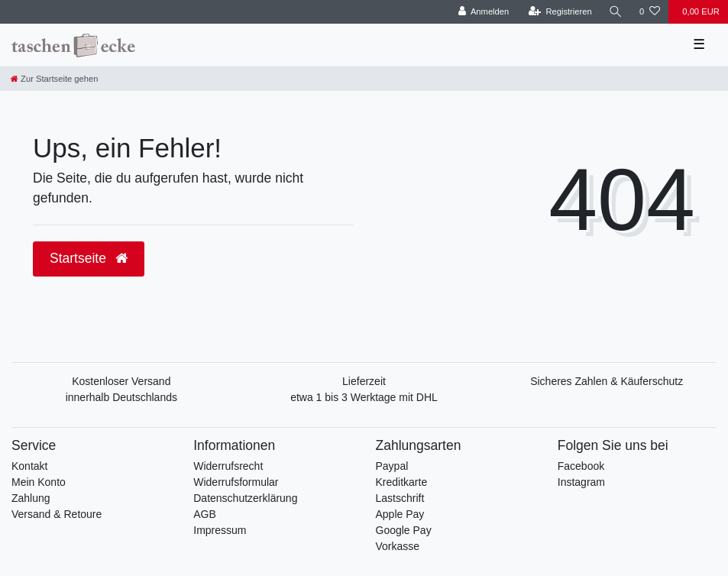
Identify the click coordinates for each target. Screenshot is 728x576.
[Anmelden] (484, 12)
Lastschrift (400, 498)
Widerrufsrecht (228, 466)
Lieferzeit (364, 381)
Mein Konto (39, 482)
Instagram (581, 482)
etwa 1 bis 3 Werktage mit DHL (364, 397)
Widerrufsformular (236, 482)
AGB (205, 514)
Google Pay (404, 530)
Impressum (220, 530)
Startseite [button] (89, 258)
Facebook (581, 466)
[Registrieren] (560, 12)
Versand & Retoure (57, 514)
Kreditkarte (402, 482)
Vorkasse (398, 546)
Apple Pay (400, 514)
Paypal (392, 466)
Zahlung (31, 498)
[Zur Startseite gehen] (54, 79)
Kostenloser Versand (121, 381)
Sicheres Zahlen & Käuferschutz (607, 381)
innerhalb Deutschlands (121, 397)
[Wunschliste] (650, 12)
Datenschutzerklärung (245, 498)
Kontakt (29, 466)
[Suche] (616, 12)
